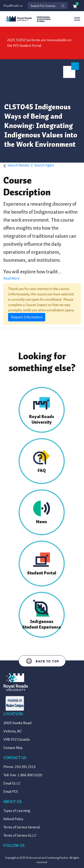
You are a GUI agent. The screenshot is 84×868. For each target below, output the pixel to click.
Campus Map (13, 748)
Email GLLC (12, 783)
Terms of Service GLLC (20, 835)
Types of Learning (17, 811)
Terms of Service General (22, 827)
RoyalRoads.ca (13, 6)
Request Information (27, 317)
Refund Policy (13, 819)
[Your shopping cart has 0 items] (75, 7)
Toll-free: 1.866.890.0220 (23, 775)
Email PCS (11, 792)
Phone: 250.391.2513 (19, 767)
